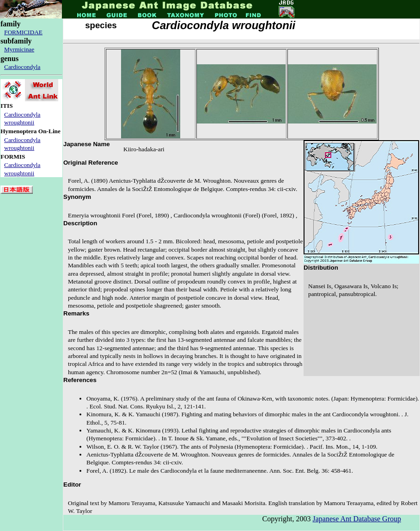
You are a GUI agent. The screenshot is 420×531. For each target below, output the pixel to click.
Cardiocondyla (22, 67)
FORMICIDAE (23, 32)
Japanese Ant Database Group (357, 519)
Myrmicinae (19, 49)
